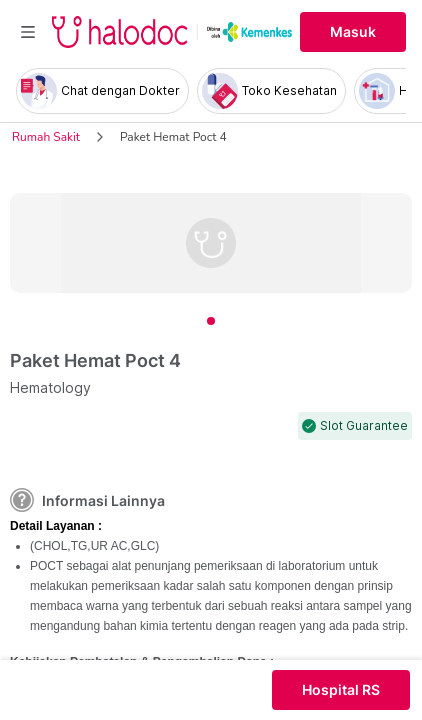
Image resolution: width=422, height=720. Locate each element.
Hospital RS (341, 690)
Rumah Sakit (46, 137)
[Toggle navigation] (28, 32)
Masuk (353, 32)
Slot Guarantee (364, 426)
